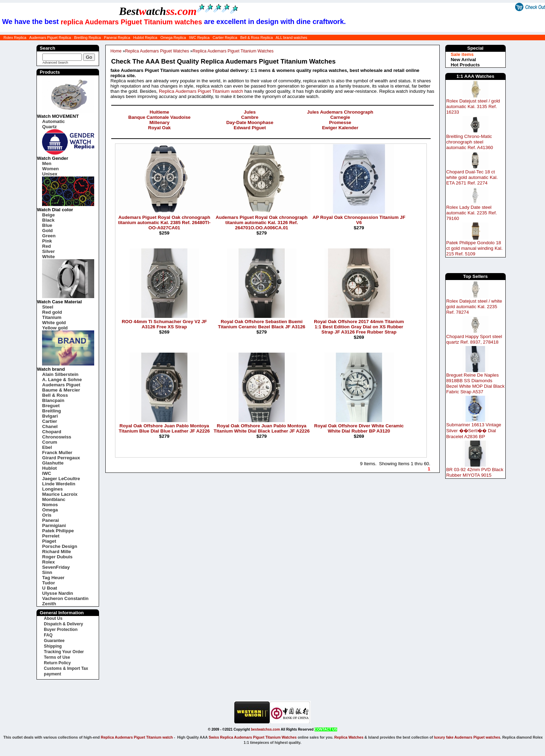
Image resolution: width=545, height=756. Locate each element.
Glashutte (53, 463)
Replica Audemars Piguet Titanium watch (201, 91)
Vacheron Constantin (65, 598)
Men (47, 163)
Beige (48, 215)
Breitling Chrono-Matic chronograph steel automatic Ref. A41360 (470, 142)
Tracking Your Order (64, 652)
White (48, 257)
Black (48, 220)
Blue (47, 225)
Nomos (50, 505)
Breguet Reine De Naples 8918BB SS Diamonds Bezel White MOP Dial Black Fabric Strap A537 (475, 383)
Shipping (53, 646)
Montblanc (54, 499)
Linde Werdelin (59, 484)
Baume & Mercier (61, 390)
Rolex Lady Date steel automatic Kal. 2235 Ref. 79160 (472, 213)
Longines (52, 489)
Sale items (462, 54)
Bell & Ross (55, 395)
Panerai (50, 520)
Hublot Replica (145, 38)
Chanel (50, 426)
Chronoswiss (57, 437)
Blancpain (53, 400)
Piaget (49, 541)
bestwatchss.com (265, 729)
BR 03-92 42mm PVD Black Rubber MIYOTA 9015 (475, 472)
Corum (50, 442)
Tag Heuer (53, 578)
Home (116, 51)
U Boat (50, 588)
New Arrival (463, 60)
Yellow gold (55, 328)
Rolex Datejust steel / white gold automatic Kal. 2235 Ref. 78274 (474, 307)
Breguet (51, 406)
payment (52, 674)
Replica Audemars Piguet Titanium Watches (233, 51)
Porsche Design (60, 546)
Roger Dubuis (57, 557)
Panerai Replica (117, 38)
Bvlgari (50, 416)
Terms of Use (57, 657)
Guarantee (54, 641)
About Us (53, 618)
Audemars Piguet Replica (50, 38)
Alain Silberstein (60, 374)
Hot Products (465, 65)
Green (49, 236)
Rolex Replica (15, 38)
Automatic (53, 121)
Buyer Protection (61, 630)
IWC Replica (199, 38)
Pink (47, 241)
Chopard (52, 432)
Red (46, 246)
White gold (54, 323)
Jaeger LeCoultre (61, 479)
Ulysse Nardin (58, 593)
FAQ (48, 635)
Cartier (50, 421)
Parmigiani (54, 525)
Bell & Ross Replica (257, 38)
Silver (48, 251)
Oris (47, 515)
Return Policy (57, 663)
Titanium (52, 317)
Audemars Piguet (61, 385)
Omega (50, 510)
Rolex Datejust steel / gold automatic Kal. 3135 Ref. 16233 (473, 106)
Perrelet (51, 536)
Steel (48, 307)
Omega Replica (173, 38)
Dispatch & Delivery (63, 624)
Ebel (47, 447)
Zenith (49, 604)
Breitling (51, 411)
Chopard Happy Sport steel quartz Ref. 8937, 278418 (474, 339)
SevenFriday (56, 567)
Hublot (49, 468)
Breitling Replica (87, 38)
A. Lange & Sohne (62, 380)
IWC (47, 473)
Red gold (52, 312)
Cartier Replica (225, 38)
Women (50, 169)
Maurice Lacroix (60, 494)
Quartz (49, 127)
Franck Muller (57, 453)
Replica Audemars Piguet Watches (157, 51)
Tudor (48, 583)
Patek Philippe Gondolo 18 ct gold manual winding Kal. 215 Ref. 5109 (474, 248)
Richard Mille (56, 552)
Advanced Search (55, 63)
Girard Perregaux (61, 458)
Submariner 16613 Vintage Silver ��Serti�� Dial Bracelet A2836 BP (474, 431)
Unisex (50, 174)
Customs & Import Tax (66, 668)
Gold (47, 231)
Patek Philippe (58, 531)
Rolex (48, 562)
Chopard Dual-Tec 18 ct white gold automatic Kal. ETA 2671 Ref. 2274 (472, 177)
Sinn (47, 572)
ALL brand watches (291, 38)
